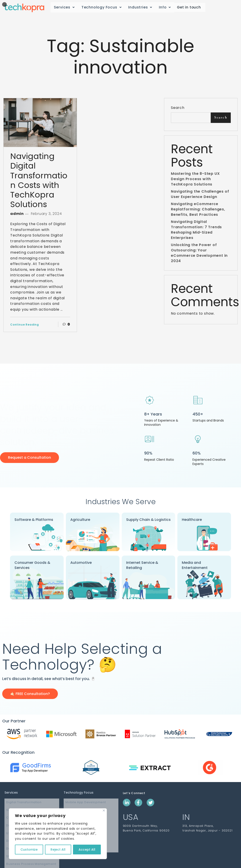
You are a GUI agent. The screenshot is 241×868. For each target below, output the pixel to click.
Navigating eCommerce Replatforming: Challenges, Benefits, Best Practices (198, 211)
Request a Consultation (29, 457)
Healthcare (192, 520)
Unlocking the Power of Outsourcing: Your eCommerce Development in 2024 (199, 255)
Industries (140, 7)
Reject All (58, 850)
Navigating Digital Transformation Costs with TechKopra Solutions (39, 180)
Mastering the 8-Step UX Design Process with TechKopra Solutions (195, 181)
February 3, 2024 (46, 214)
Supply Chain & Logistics (148, 520)
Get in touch (188, 7)
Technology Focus (102, 7)
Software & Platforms (34, 520)
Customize (29, 850)
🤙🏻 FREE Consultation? (30, 694)
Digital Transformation (22, 802)
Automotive (81, 563)
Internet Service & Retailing (142, 565)
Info (165, 7)
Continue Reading (25, 325)
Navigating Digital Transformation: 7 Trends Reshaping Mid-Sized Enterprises (196, 232)
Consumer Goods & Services (32, 565)
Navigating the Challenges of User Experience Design (200, 196)
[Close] (104, 810)
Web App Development (82, 808)
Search (178, 108)
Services (64, 7)
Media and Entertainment (195, 565)
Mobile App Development (84, 802)
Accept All (87, 850)
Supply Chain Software (22, 808)
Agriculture (80, 520)
